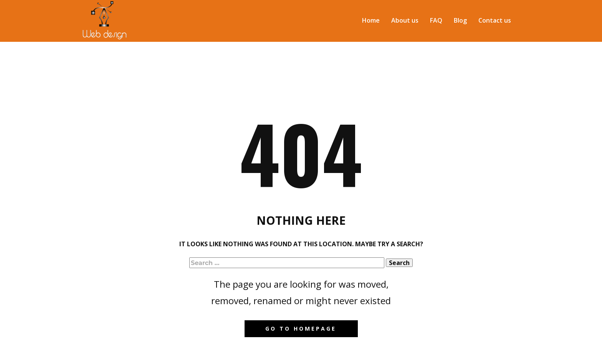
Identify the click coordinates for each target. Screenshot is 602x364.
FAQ (436, 20)
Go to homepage (301, 329)
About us (405, 20)
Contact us (495, 20)
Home (371, 20)
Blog (460, 20)
